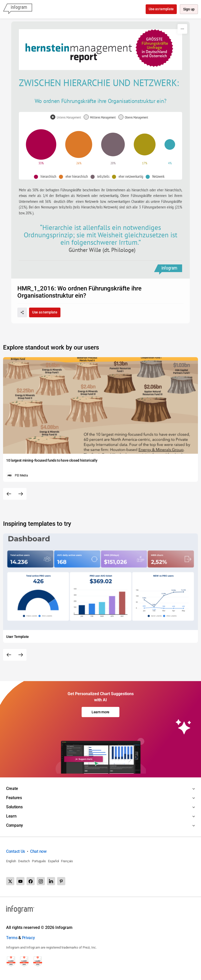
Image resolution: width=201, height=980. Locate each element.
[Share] (22, 312)
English (11, 861)
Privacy (28, 938)
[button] (46, 177)
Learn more (100, 712)
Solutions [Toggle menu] (14, 807)
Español (53, 861)
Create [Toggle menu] (12, 789)
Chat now (38, 851)
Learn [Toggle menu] (11, 816)
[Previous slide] (9, 494)
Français (67, 861)
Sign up (189, 9)
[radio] (67, 117)
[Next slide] (21, 494)
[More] (182, 29)
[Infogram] (18, 9)
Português (39, 861)
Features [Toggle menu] (14, 798)
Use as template (161, 9)
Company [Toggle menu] (15, 825)
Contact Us (16, 851)
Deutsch (24, 861)
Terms (12, 938)
